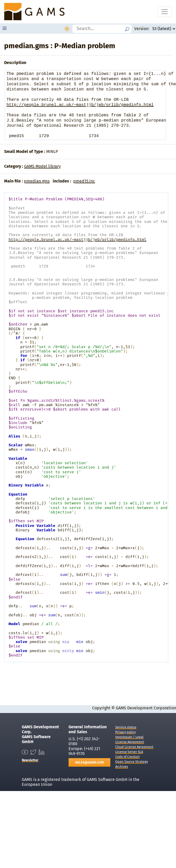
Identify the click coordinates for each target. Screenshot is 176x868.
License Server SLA (129, 752)
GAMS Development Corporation (146, 708)
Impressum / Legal (129, 737)
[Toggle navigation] (165, 12)
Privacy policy (126, 732)
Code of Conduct (127, 757)
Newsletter (30, 760)
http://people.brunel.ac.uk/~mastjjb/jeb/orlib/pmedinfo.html (80, 105)
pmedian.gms (37, 181)
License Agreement (130, 742)
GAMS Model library (42, 166)
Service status (126, 727)
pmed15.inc (84, 181)
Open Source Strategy (132, 762)
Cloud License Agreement (134, 747)
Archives (122, 767)
